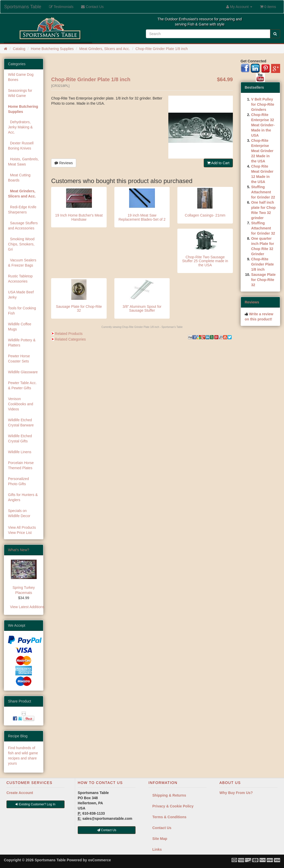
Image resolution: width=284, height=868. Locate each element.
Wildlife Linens (20, 452)
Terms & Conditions (169, 817)
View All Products (22, 527)
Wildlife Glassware (23, 372)
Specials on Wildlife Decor (19, 513)
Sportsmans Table (23, 7)
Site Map (160, 839)
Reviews (64, 163)
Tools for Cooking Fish (22, 311)
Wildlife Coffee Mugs (20, 327)
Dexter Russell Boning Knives (21, 146)
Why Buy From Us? (236, 793)
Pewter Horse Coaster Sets (19, 359)
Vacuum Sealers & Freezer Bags (22, 263)
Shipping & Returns (169, 795)
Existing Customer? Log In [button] (35, 804)
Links (157, 849)
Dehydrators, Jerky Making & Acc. (20, 127)
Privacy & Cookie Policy (173, 806)
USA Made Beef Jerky (21, 295)
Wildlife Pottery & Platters (22, 343)
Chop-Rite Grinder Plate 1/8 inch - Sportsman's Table (152, 327)
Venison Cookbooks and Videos (21, 404)
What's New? (19, 550)
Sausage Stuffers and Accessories (23, 226)
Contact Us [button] (107, 830)
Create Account (20, 793)
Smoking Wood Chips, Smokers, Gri (21, 244)
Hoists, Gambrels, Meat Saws (23, 162)
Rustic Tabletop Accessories (20, 279)
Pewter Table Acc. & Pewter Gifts (22, 385)
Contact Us (162, 828)
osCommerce (100, 860)
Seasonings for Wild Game (20, 93)
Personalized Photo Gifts (18, 481)
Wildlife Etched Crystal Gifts (20, 439)
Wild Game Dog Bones (21, 77)
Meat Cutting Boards (19, 178)
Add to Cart (218, 163)
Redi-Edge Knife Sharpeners (22, 210)
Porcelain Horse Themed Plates (21, 465)
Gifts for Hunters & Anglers (23, 497)
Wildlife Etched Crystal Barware (21, 423)
